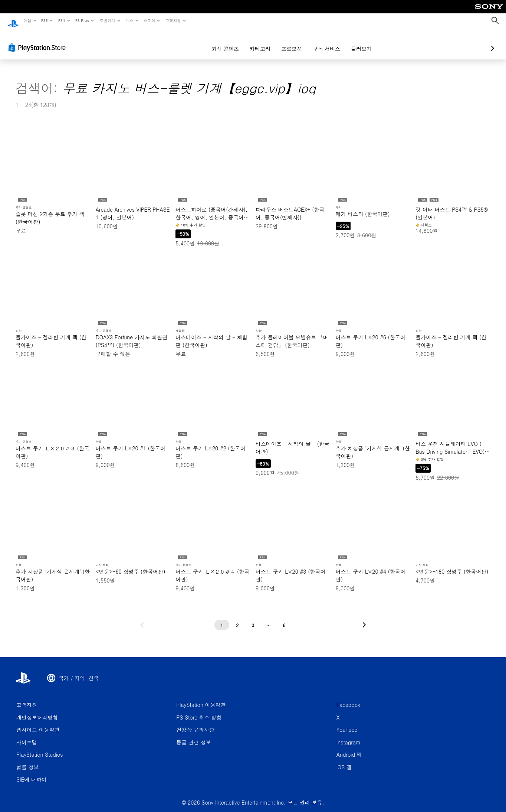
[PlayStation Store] (39, 40)
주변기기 (107, 20)
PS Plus (82, 20)
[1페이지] (222, 618)
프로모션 (252, 42)
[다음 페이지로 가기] (364, 618)
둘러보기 (322, 42)
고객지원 (173, 20)
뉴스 (130, 20)
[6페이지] (284, 618)
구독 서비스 (287, 42)
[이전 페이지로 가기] (142, 618)
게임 (27, 20)
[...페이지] (269, 618)
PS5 (45, 20)
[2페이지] (237, 618)
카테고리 (221, 42)
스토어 (149, 20)
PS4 (62, 20)
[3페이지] (253, 618)
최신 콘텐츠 (186, 42)
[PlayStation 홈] (13, 21)
